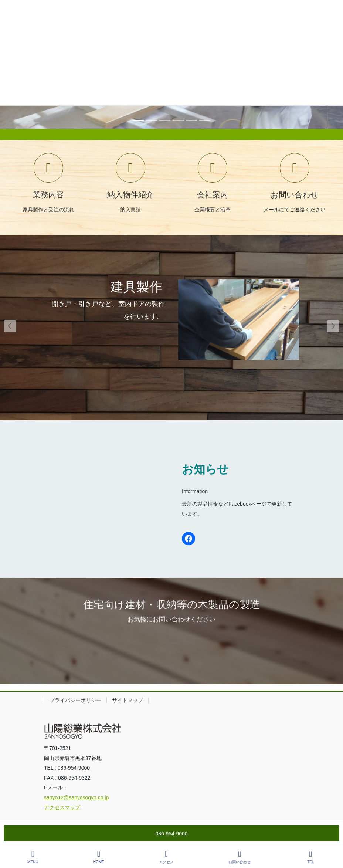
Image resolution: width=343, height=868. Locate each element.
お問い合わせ (240, 857)
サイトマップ (128, 700)
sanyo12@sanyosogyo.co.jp (76, 797)
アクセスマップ (62, 807)
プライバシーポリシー (75, 700)
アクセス (166, 857)
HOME (99, 857)
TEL (310, 857)
